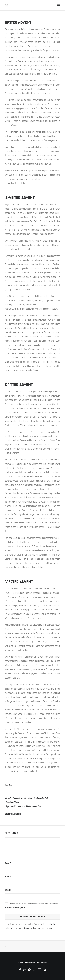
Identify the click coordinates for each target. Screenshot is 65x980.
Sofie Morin (8, 785)
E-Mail (8, 877)
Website (8, 890)
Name (8, 863)
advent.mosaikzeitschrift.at (13, 814)
